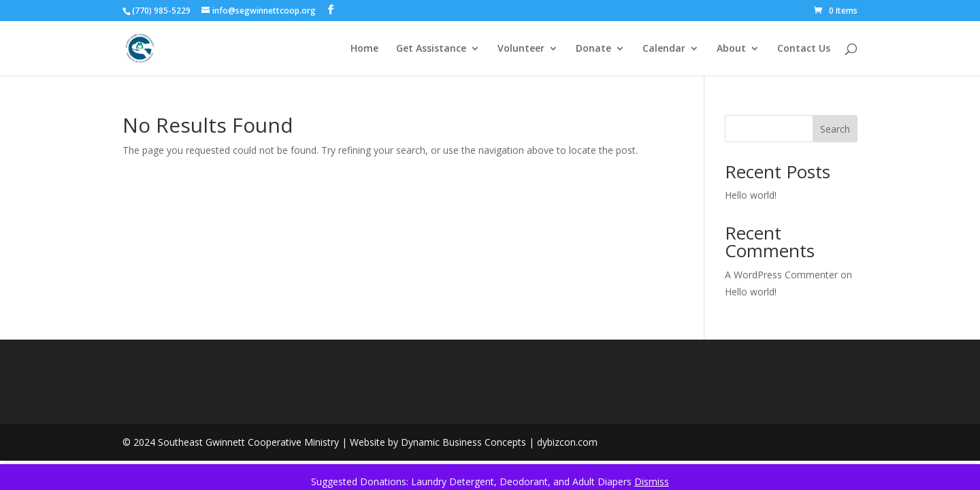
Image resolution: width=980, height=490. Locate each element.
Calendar (664, 49)
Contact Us (804, 49)
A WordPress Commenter (781, 275)
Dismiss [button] (652, 481)
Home (364, 49)
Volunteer (521, 49)
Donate (593, 49)
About (731, 49)
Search (835, 129)
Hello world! (751, 195)
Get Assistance (431, 49)
